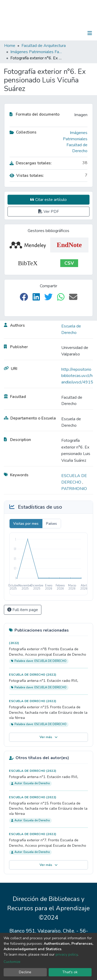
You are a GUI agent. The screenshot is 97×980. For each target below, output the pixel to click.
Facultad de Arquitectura (44, 46)
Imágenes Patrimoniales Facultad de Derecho (36, 52)
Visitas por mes (26, 524)
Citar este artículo (48, 200)
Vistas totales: (27, 176)
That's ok (70, 972)
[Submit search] (63, 33)
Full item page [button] (23, 610)
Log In (74, 33)
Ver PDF (49, 212)
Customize (12, 962)
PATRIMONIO (74, 489)
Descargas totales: (31, 163)
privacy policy (67, 954)
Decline (25, 972)
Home (10, 46)
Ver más (48, 737)
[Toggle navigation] (90, 33)
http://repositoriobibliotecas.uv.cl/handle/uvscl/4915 (77, 376)
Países (51, 524)
